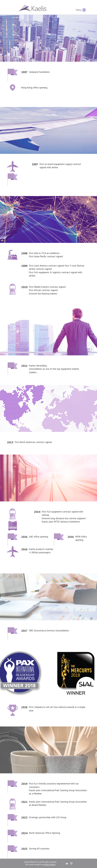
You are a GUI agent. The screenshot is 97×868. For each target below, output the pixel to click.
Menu (81, 10)
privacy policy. (50, 864)
